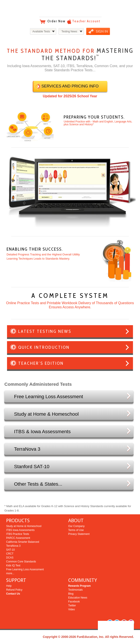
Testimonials (75, 590)
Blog (71, 594)
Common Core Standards (21, 562)
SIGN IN (102, 31)
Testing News (69, 31)
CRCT (10, 554)
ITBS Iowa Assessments (20, 530)
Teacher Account (86, 21)
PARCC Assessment (18, 538)
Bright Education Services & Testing (70, 9)
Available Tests (41, 31)
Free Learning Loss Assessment (25, 569)
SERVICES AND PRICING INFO (70, 86)
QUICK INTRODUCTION (44, 347)
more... (10, 573)
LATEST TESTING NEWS (45, 331)
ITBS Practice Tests (18, 534)
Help (9, 586)
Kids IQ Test (13, 565)
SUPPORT (16, 580)
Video (72, 609)
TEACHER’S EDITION (41, 363)
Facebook (74, 602)
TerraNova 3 (13, 546)
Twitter (72, 606)
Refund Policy (14, 590)
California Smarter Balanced (23, 542)
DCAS (10, 558)
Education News (78, 598)
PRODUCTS (18, 521)
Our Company (76, 526)
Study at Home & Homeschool (24, 526)
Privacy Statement (79, 534)
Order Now (56, 21)
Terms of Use (76, 530)
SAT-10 (10, 550)
